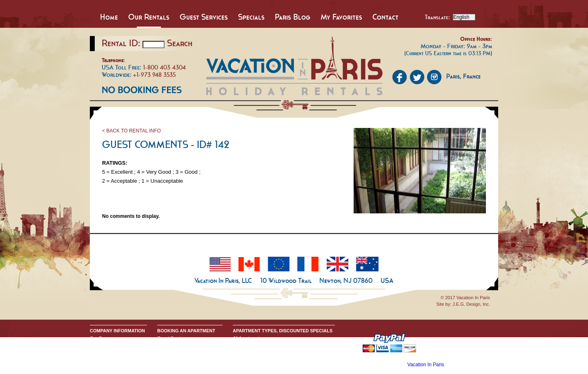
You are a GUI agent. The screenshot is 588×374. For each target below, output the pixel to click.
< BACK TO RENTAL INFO (131, 131)
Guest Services (204, 17)
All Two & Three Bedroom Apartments (270, 358)
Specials (251, 17)
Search (180, 43)
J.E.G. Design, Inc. (471, 304)
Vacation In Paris (426, 365)
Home (109, 17)
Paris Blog (293, 17)
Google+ (98, 358)
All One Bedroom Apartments (262, 351)
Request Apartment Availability (187, 351)
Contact (385, 17)
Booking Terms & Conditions (185, 345)
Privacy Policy (104, 351)
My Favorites (341, 17)
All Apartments (247, 338)
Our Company (104, 338)
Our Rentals (149, 17)
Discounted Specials (253, 364)
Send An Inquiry (106, 345)
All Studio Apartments (254, 345)
